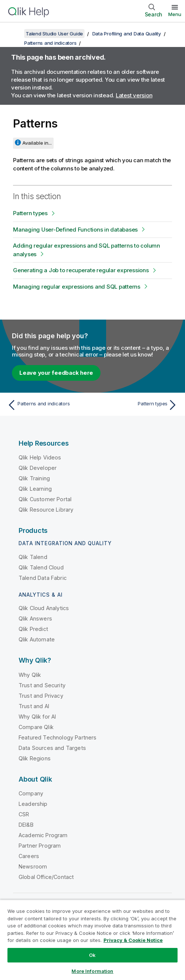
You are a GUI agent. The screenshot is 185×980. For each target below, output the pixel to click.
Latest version (134, 95)
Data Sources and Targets (52, 748)
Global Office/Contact (46, 877)
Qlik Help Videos (40, 457)
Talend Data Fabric (43, 578)
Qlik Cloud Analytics (44, 608)
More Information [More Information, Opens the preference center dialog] (92, 971)
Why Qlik (30, 675)
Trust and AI (34, 706)
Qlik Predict (33, 629)
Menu (175, 14)
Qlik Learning (35, 489)
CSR (24, 814)
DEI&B (26, 825)
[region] (92, 940)
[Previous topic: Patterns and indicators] (48, 405)
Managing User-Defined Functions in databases (75, 230)
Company (31, 793)
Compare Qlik (36, 727)
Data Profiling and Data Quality (127, 34)
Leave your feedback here (56, 373)
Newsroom (33, 866)
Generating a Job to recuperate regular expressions (81, 270)
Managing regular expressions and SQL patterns (77, 287)
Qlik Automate (37, 639)
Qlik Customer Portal (45, 499)
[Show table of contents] (15, 34)
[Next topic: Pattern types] (137, 405)
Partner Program (40, 846)
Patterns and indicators (50, 43)
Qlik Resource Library (46, 510)
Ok (92, 955)
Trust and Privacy (41, 696)
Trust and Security (42, 685)
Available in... (37, 143)
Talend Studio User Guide (54, 34)
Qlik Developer (38, 468)
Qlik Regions (35, 758)
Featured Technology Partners (58, 737)
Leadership (33, 804)
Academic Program (43, 835)
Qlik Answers (35, 618)
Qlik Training (34, 478)
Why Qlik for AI (37, 717)
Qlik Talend (33, 557)
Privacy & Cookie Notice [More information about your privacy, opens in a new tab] (133, 940)
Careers (29, 856)
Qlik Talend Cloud (41, 567)
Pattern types (30, 213)
